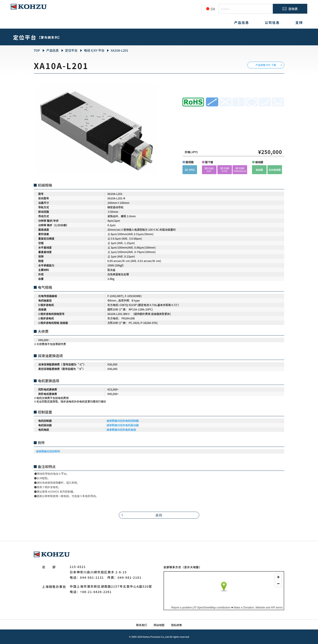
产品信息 (242, 22)
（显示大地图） (191, 567)
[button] (190, 170)
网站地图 (159, 625)
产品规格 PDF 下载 (266, 65)
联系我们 (142, 625)
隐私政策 (176, 625)
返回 (159, 515)
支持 (299, 22)
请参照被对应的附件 (48, 451)
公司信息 (272, 22)
